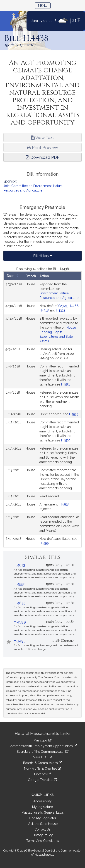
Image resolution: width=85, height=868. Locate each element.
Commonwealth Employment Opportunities (43, 746)
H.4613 (19, 565)
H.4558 (20, 584)
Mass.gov (42, 740)
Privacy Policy (43, 835)
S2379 (63, 306)
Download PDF (43, 157)
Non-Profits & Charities (43, 769)
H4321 (61, 310)
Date (14, 276)
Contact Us (42, 829)
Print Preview (43, 147)
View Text (42, 137)
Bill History (43, 256)
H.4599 (20, 622)
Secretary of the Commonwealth (43, 752)
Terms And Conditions (43, 841)
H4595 (74, 414)
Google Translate (43, 780)
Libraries (42, 774)
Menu (44, 5)
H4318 (44, 310)
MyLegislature (42, 807)
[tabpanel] (42, 407)
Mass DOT (42, 757)
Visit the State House (43, 824)
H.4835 (20, 603)
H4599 (66, 440)
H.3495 (20, 641)
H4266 (74, 306)
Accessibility (42, 801)
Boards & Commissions (42, 763)
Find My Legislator (43, 818)
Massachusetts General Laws (43, 813)
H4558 (66, 384)
